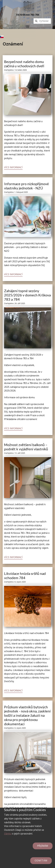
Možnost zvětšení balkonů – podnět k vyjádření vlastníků (26, 447)
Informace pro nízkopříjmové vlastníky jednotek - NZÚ (27, 186)
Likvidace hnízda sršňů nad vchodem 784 (25, 576)
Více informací (13, 167)
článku (8, 834)
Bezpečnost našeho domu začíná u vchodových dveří (24, 64)
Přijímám (43, 846)
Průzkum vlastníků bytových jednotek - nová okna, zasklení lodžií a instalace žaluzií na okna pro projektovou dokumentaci (27, 715)
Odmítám (41, 860)
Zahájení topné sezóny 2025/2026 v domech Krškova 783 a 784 (27, 295)
